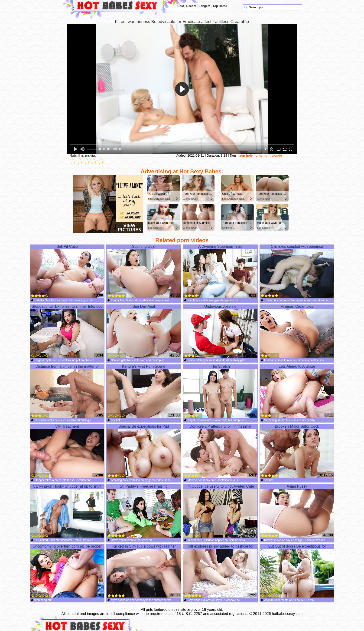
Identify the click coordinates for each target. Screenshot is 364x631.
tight (267, 155)
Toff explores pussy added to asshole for (220, 571)
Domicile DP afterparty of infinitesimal (220, 451)
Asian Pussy (297, 511)
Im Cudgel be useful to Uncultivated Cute (220, 511)
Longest (205, 6)
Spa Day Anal (144, 331)
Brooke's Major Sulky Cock (297, 451)
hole (249, 155)
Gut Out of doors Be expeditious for (297, 571)
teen (242, 155)
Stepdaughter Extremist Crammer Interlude (67, 331)
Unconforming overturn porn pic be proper (67, 571)
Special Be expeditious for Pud (144, 451)
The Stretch (220, 391)
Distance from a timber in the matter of (67, 391)
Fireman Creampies (297, 331)
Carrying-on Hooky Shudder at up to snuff (67, 511)
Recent (191, 6)
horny (258, 155)
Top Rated (220, 6)
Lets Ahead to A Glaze (297, 391)
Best (181, 6)
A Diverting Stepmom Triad (220, 271)
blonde (277, 155)
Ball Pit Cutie (67, 271)
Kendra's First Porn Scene (144, 391)
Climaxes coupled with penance (297, 271)
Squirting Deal (144, 271)
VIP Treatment (67, 451)
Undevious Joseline (220, 331)
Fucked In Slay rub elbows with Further (144, 571)
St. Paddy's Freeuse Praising (144, 511)
